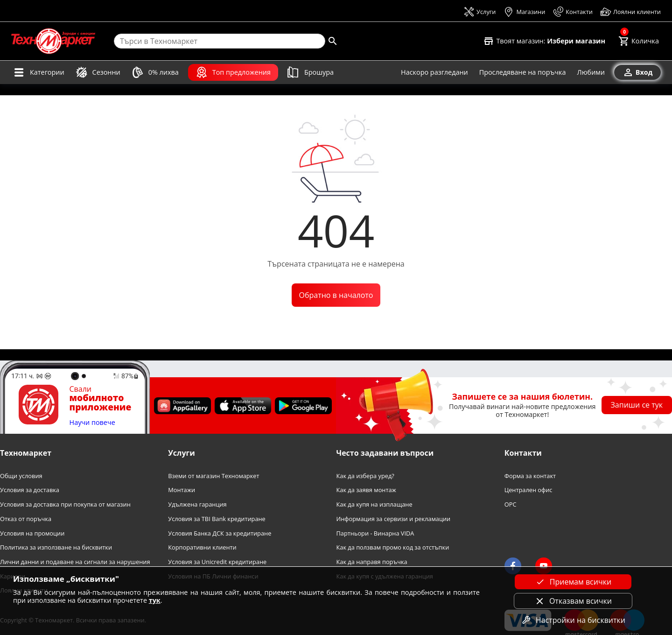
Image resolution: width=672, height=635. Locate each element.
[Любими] (591, 72)
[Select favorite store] (544, 41)
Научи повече (92, 423)
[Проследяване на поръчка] (523, 72)
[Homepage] (53, 41)
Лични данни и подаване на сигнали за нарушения (75, 562)
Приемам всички (573, 582)
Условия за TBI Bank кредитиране (217, 519)
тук (155, 600)
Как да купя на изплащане (374, 504)
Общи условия (21, 476)
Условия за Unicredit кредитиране (217, 562)
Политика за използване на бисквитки (56, 547)
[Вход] (637, 72)
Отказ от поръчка (26, 519)
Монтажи (182, 490)
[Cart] (639, 41)
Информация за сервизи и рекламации (394, 519)
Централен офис (528, 490)
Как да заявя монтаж (367, 490)
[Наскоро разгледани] (434, 72)
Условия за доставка (30, 490)
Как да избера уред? (365, 476)
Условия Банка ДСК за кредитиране (220, 533)
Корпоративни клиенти (202, 547)
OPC (511, 504)
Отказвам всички (573, 601)
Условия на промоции (32, 533)
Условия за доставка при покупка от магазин (65, 504)
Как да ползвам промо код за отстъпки (393, 547)
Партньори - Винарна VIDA (375, 533)
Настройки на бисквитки (573, 620)
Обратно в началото (336, 295)
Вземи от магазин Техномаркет (213, 476)
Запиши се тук (637, 405)
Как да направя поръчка (372, 562)
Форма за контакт (530, 476)
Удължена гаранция (197, 504)
